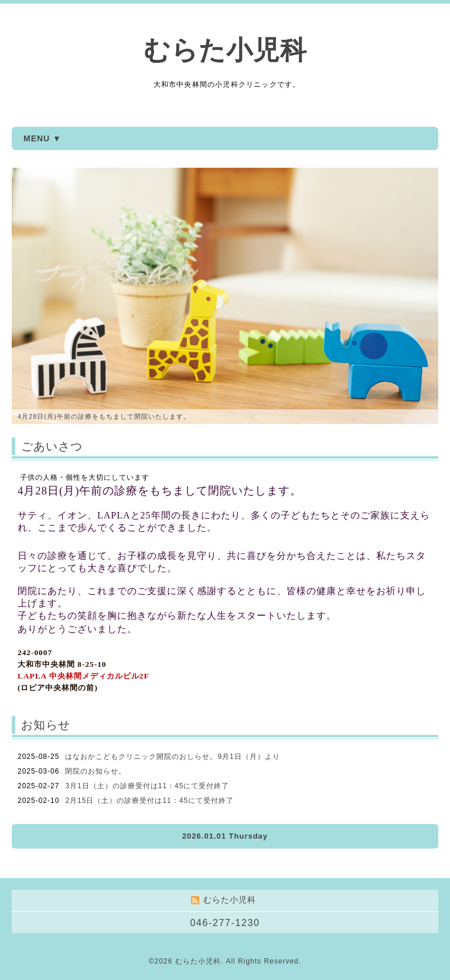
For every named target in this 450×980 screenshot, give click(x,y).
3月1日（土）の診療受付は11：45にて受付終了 (147, 786)
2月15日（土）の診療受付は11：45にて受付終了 (149, 801)
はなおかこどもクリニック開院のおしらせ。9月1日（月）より (172, 757)
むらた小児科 (225, 50)
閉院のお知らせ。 (96, 771)
